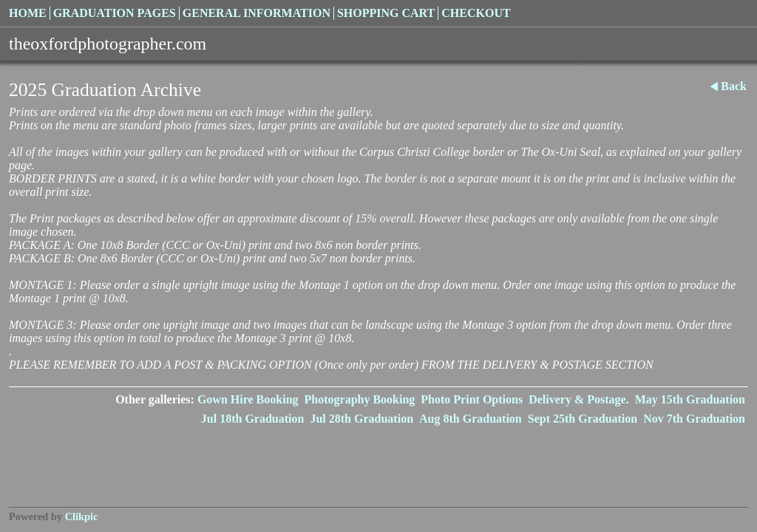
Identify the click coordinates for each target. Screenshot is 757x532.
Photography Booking (360, 399)
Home (28, 13)
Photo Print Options (472, 399)
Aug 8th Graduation (471, 419)
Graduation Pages (115, 13)
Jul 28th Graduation (361, 419)
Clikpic (82, 516)
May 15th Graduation (690, 399)
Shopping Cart (386, 13)
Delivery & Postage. (579, 399)
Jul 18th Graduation (253, 419)
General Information (257, 13)
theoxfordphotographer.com (108, 44)
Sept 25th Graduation (583, 419)
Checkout (476, 13)
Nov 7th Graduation (694, 419)
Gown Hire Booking (248, 399)
